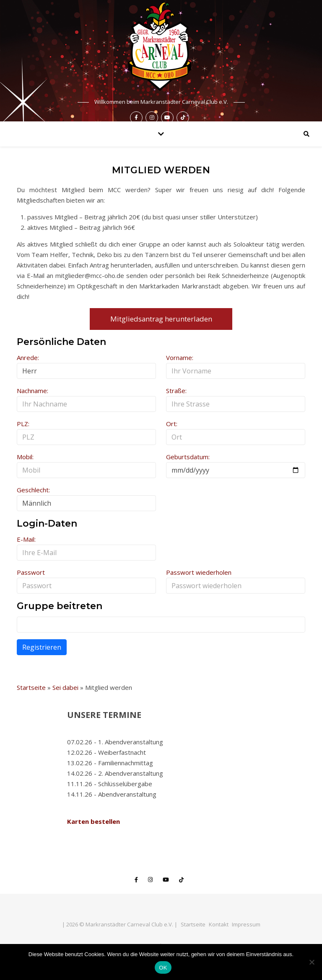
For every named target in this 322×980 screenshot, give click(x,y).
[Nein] (312, 962)
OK (163, 968)
